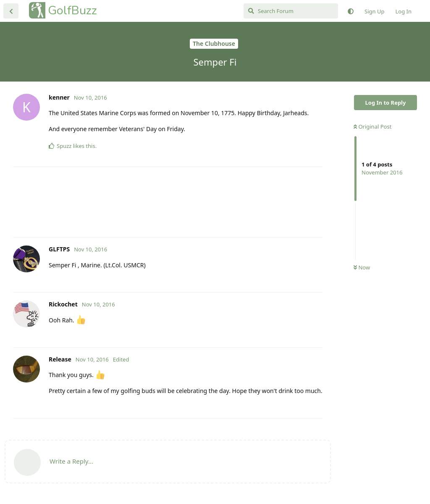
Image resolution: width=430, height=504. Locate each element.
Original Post (372, 127)
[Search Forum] (291, 11)
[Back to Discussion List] (11, 11)
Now (362, 267)
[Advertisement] (168, 202)
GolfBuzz (72, 10)
